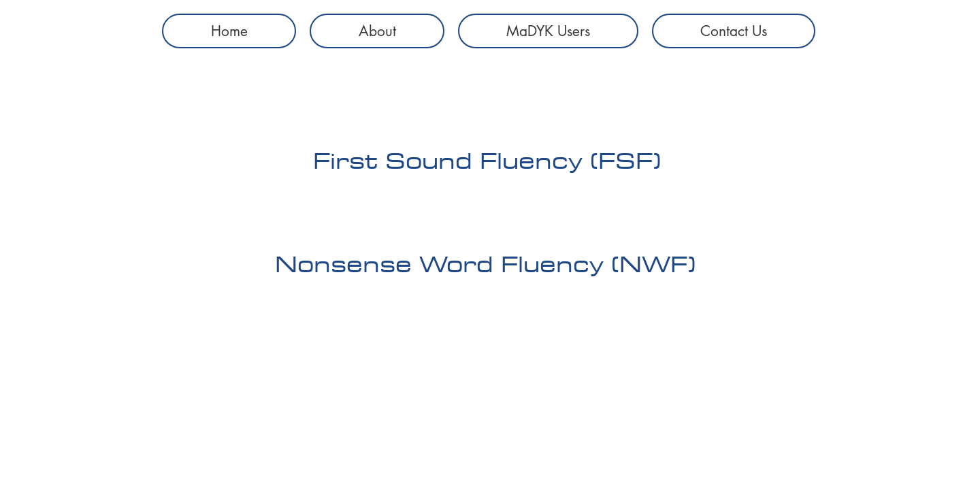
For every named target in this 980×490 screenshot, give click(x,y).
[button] (548, 31)
